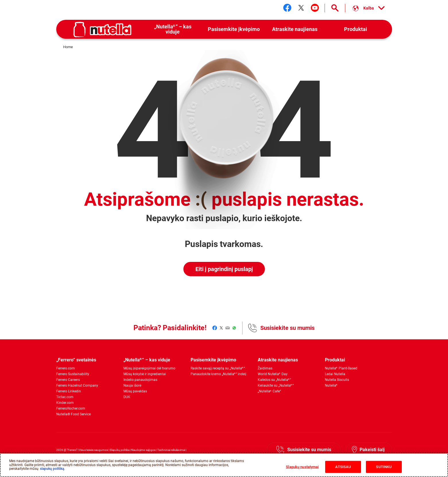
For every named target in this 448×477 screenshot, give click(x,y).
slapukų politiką (52, 469)
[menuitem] (173, 29)
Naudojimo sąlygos (143, 450)
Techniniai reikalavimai (171, 450)
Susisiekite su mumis (287, 328)
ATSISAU (343, 467)
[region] (224, 465)
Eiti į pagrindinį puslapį (224, 269)
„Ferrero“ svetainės (76, 360)
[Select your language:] (369, 8)
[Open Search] (335, 8)
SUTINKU (384, 467)
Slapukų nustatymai (302, 467)
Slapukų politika (120, 450)
